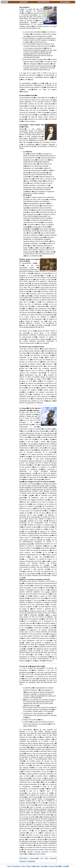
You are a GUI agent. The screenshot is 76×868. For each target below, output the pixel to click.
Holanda (30, 271)
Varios (24, 866)
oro (51, 34)
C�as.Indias (36, 866)
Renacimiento (50, 799)
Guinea (24, 609)
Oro (42, 858)
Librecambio (24, 858)
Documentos (16, 866)
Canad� (46, 565)
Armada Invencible (50, 585)
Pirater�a (44, 866)
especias (54, 448)
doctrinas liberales (29, 327)
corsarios (48, 592)
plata (55, 34)
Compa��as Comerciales (32, 227)
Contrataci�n (34, 858)
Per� (36, 442)
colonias (22, 600)
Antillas (54, 600)
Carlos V (22, 506)
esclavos (33, 611)
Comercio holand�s (55, 866)
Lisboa (31, 535)
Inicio (9, 866)
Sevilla (53, 486)
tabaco (55, 615)
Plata (46, 858)
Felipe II (43, 531)
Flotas (29, 866)
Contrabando (31, 861)
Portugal (53, 634)
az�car (47, 615)
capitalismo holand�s (27, 544)
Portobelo (54, 442)
